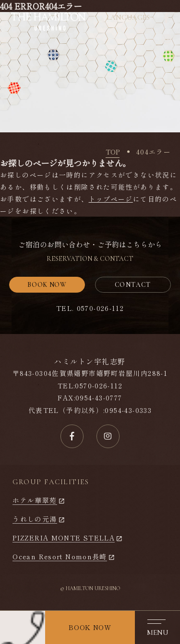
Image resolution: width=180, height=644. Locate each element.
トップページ (111, 199)
